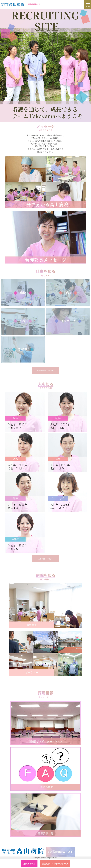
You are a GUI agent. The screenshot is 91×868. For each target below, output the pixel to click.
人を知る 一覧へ (46, 559)
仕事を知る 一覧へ (46, 370)
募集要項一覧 (29, 864)
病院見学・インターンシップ (55, 864)
